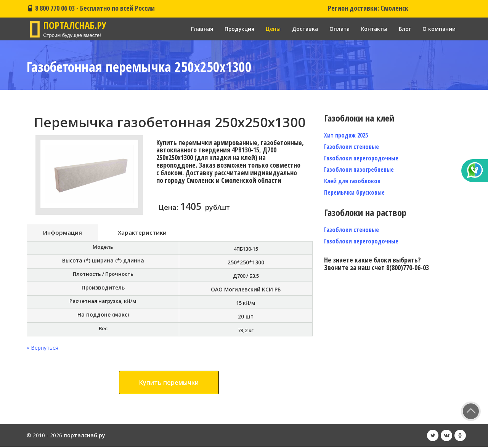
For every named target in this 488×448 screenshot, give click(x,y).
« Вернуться (43, 349)
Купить (169, 384)
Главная (196, 29)
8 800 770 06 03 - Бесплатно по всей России (91, 8)
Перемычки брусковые (354, 192)
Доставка (301, 29)
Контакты (373, 29)
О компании (439, 29)
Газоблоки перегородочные (361, 158)
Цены (269, 29)
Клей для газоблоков (352, 181)
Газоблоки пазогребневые (359, 170)
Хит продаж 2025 (346, 135)
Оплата (337, 29)
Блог (405, 29)
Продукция (235, 29)
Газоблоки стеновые (352, 147)
